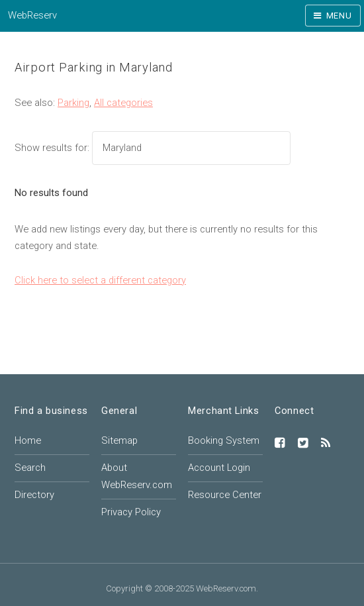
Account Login (219, 468)
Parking (73, 103)
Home (28, 440)
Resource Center (225, 495)
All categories (123, 103)
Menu (339, 16)
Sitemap (119, 440)
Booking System (224, 440)
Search (30, 468)
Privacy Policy (131, 512)
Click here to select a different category (100, 280)
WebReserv (32, 15)
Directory (34, 495)
